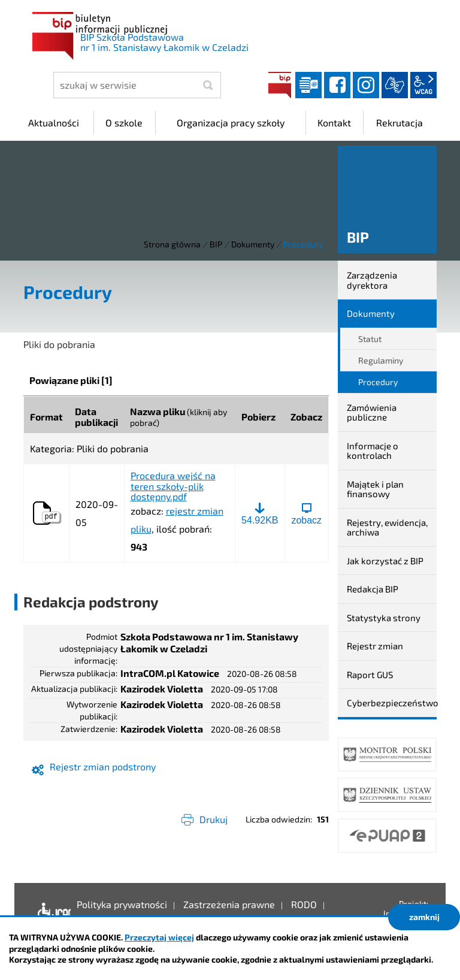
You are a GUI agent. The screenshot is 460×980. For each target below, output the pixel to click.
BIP (280, 85)
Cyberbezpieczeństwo (392, 703)
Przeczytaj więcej (159, 937)
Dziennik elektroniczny (308, 85)
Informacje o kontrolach (373, 451)
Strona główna (172, 244)
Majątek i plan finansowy (375, 489)
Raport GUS (370, 674)
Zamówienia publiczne (372, 412)
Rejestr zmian (375, 646)
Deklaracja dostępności (51, 914)
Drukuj (214, 819)
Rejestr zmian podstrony (103, 766)
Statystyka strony (384, 618)
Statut (370, 339)
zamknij (424, 917)
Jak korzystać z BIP (385, 561)
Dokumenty (253, 244)
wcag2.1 (423, 85)
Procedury (378, 382)
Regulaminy (381, 360)
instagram (366, 85)
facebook (337, 85)
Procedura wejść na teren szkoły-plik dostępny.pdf (173, 486)
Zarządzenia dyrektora (372, 280)
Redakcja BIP (373, 589)
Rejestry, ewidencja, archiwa (387, 527)
